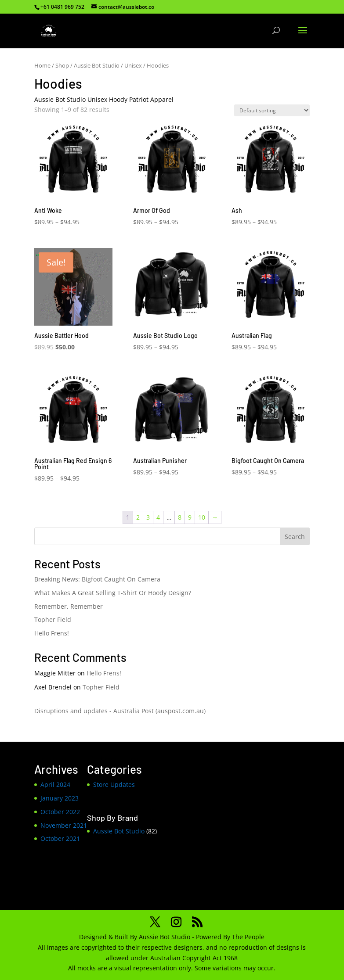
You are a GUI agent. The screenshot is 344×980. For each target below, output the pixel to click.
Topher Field (53, 619)
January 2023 (60, 798)
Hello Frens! (52, 633)
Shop (62, 65)
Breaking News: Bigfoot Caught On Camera (97, 579)
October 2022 (60, 812)
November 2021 (64, 825)
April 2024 (55, 784)
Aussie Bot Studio (97, 65)
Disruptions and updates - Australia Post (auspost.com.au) (120, 711)
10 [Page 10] (202, 517)
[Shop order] (272, 110)
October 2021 (60, 838)
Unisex (133, 65)
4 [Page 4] (158, 517)
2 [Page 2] (138, 517)
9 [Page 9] (190, 517)
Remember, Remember (69, 606)
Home (42, 65)
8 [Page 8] (180, 517)
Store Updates (114, 784)
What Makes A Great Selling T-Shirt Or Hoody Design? (113, 593)
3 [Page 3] (148, 517)
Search (295, 537)
